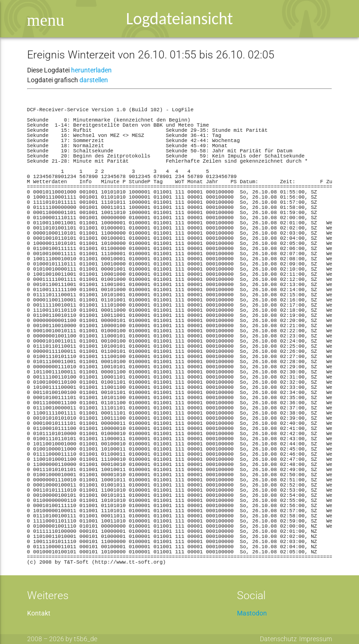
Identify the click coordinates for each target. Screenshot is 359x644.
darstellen (94, 80)
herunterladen (91, 70)
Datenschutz (278, 639)
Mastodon (252, 613)
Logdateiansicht (180, 19)
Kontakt (39, 613)
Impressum (316, 639)
